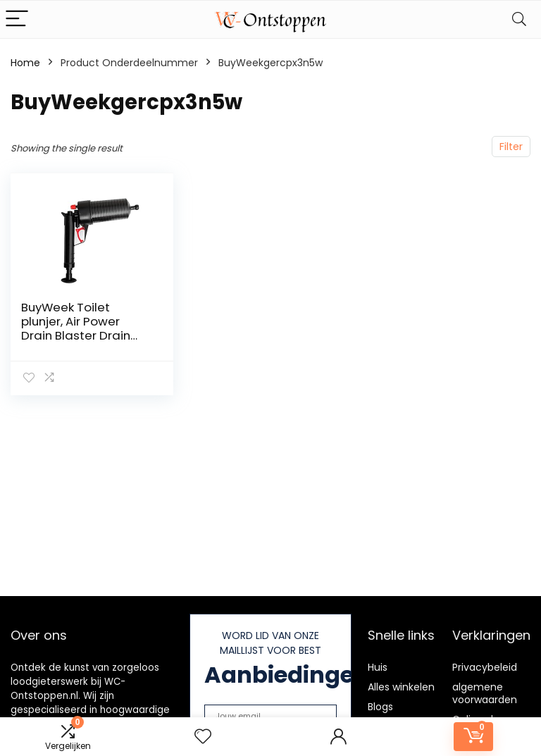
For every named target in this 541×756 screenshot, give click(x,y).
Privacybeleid (485, 667)
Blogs (380, 707)
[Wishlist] (203, 737)
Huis (378, 667)
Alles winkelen (401, 687)
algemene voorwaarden (485, 693)
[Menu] (17, 19)
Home (25, 63)
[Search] (519, 19)
